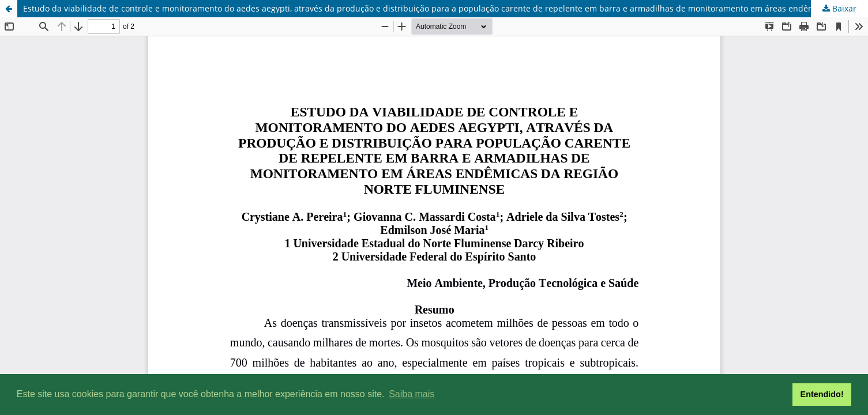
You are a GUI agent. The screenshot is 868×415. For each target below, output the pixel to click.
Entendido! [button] (822, 394)
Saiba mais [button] (412, 394)
